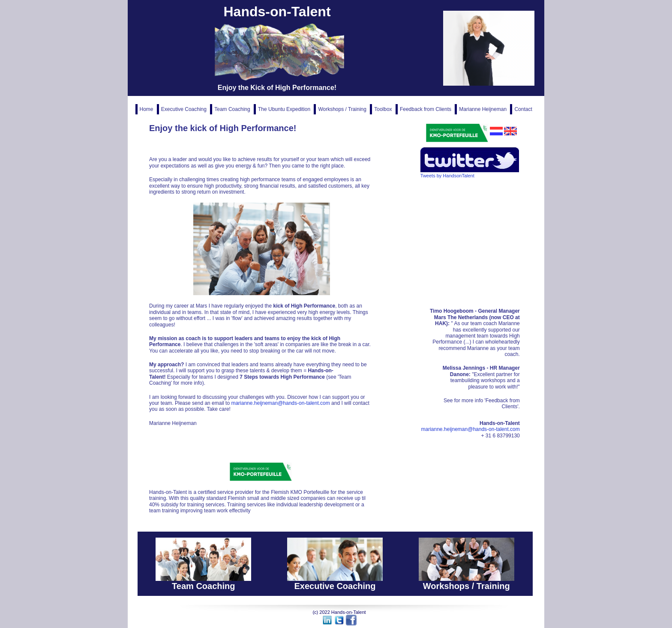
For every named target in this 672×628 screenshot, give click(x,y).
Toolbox (384, 109)
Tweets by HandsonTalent (447, 176)
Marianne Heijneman (483, 109)
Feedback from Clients (426, 109)
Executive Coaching (184, 109)
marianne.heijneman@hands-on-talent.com (280, 403)
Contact (523, 109)
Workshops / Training (343, 109)
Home (147, 109)
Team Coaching (233, 109)
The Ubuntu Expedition (285, 109)
